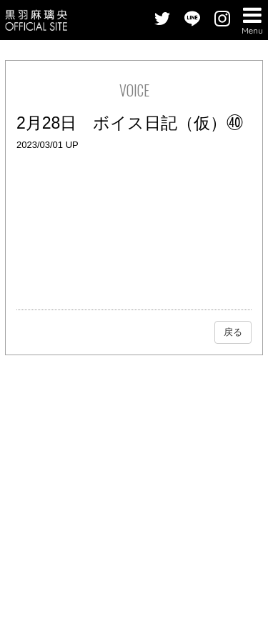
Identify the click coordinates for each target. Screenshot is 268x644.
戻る (233, 332)
